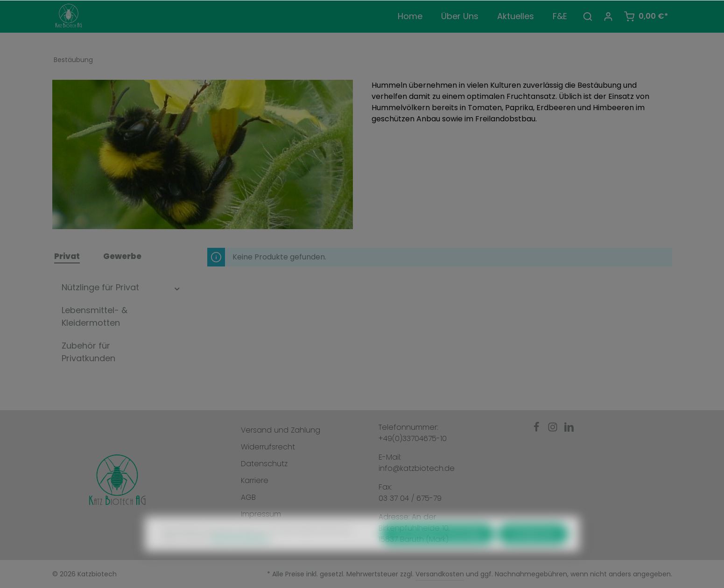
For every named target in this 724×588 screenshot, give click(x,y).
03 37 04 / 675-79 (410, 498)
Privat (67, 256)
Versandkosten (440, 574)
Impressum (261, 514)
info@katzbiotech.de (417, 468)
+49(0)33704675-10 (413, 438)
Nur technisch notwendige (438, 547)
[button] (177, 287)
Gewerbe (122, 256)
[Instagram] (554, 430)
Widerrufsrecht (268, 447)
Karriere (255, 480)
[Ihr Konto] (608, 16)
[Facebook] (538, 430)
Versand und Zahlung (281, 430)
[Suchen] (588, 16)
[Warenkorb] (646, 16)
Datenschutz (264, 464)
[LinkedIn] (569, 430)
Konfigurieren (533, 547)
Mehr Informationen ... (243, 552)
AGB (248, 497)
